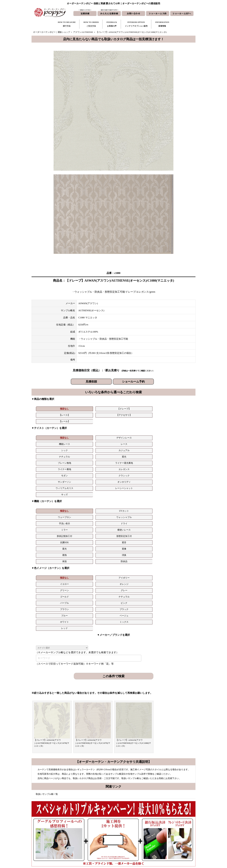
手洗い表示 (152, 465)
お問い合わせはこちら (112, 756)
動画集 (159, 838)
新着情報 (128, 823)
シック (152, 430)
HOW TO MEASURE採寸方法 (67, 24)
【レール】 (153, 409)
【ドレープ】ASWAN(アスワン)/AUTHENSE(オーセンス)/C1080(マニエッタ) (133, 621)
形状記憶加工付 (100, 471)
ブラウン (152, 500)
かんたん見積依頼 (132, 838)
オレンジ (126, 494)
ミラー (48, 471)
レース (126, 430)
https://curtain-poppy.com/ (67, 832)
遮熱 (100, 478)
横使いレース (74, 471)
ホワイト (100, 507)
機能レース (100, 430)
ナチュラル (48, 436)
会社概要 (160, 833)
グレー (179, 494)
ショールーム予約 (133, 382)
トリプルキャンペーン (166, 823)
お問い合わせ (130, 828)
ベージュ (74, 507)
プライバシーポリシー (166, 848)
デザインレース (74, 430)
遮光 (74, 436)
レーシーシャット (179, 442)
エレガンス (179, 436)
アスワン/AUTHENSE (83, 32)
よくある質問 (162, 828)
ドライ (179, 465)
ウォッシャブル (126, 465)
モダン (48, 442)
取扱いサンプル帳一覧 (47, 672)
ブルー (48, 507)
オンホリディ (126, 442)
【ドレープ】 (74, 409)
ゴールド (48, 500)
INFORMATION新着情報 (162, 24)
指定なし (48, 409)
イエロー (100, 494)
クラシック (74, 442)
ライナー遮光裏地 (126, 436)
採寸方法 (90, 823)
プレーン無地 (100, 436)
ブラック (179, 500)
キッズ (48, 449)
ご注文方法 (91, 828)
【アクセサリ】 (126, 409)
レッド (153, 507)
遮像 (74, 478)
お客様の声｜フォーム (96, 838)
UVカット (74, 465)
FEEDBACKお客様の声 (112, 24)
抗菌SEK (152, 471)
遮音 (179, 471)
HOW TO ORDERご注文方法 (91, 24)
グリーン (152, 494)
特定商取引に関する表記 (167, 843)
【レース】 (100, 409)
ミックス (126, 507)
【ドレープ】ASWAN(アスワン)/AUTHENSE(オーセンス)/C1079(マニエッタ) (93, 621)
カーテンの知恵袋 (94, 848)
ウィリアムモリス (152, 442)
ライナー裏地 (152, 436)
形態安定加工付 (126, 471)
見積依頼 (91, 382)
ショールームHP (132, 843)
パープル (100, 500)
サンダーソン (100, 442)
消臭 (126, 478)
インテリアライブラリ (96, 843)
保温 (152, 478)
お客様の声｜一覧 (94, 833)
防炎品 (179, 478)
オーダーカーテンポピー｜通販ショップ (52, 32)
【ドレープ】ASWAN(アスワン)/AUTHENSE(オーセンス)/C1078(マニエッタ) (52, 621)
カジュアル (179, 430)
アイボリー (74, 494)
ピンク (126, 500)
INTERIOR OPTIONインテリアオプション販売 (136, 24)
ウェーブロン (100, 465)
